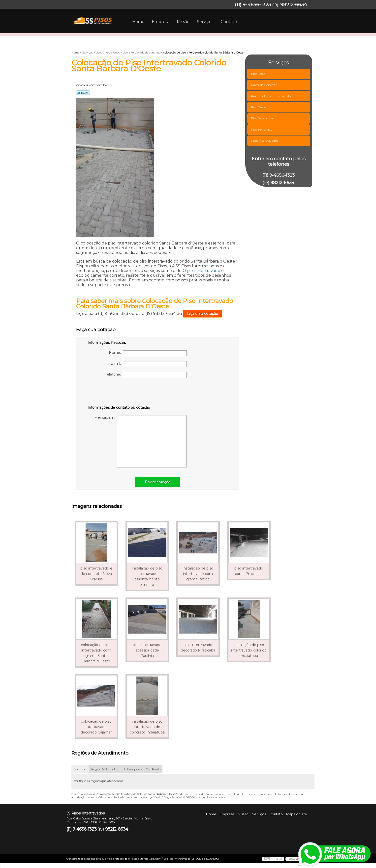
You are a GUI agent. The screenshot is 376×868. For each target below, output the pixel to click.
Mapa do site (297, 814)
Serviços (205, 22)
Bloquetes (258, 74)
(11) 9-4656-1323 (253, 5)
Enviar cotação (158, 482)
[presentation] (119, 393)
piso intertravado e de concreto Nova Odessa (96, 574)
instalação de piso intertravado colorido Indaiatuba (249, 650)
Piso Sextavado (262, 129)
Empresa (161, 22)
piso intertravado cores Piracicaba (249, 571)
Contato (229, 22)
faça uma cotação (203, 314)
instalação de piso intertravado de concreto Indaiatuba (147, 727)
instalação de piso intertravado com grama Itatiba (198, 574)
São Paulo (153, 769)
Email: (149, 364)
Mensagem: (141, 441)
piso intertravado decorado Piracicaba (198, 648)
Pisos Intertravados (265, 141)
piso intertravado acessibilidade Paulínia (147, 650)
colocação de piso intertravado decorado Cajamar (96, 727)
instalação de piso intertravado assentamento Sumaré (147, 576)
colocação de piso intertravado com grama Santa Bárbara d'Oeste (96, 653)
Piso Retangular (263, 118)
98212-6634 (294, 5)
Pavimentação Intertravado (271, 96)
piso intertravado (204, 271)
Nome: (148, 353)
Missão (183, 22)
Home (138, 22)
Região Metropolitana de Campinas (117, 769)
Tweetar (83, 93)
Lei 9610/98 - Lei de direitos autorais (203, 797)
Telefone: (146, 375)
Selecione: (80, 769)
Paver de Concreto (265, 85)
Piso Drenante (262, 107)
